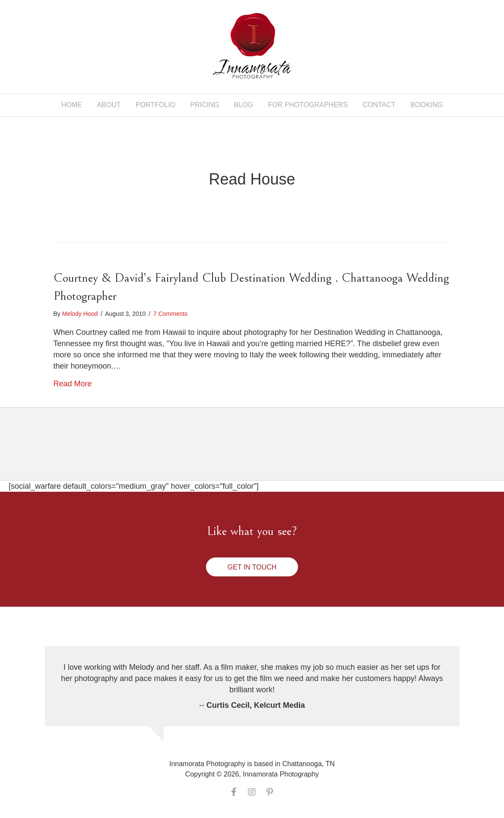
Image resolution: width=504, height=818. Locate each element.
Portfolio (155, 105)
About (109, 105)
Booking (426, 105)
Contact (379, 105)
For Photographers (308, 105)
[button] (252, 567)
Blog (244, 105)
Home (72, 105)
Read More (73, 384)
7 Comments (170, 314)
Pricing (205, 105)
